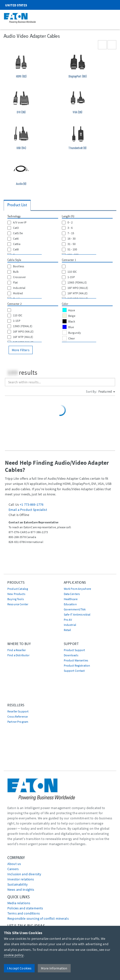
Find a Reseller (17, 650)
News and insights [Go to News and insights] (21, 890)
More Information (54, 968)
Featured (107, 391)
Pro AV (68, 620)
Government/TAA (75, 609)
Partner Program (18, 722)
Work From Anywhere (78, 589)
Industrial (70, 625)
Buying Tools (16, 599)
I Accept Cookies (19, 968)
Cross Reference (18, 716)
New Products (16, 594)
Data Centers (72, 594)
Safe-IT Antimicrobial (77, 614)
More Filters (21, 350)
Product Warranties (76, 660)
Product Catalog (18, 589)
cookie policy (14, 955)
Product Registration (77, 665)
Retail (67, 630)
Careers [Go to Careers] (13, 869)
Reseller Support (18, 711)
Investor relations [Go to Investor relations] (21, 879)
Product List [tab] (17, 205)
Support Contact (74, 671)
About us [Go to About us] (14, 864)
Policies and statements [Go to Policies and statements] (25, 908)
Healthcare (71, 599)
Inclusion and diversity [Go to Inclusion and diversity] (24, 874)
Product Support (74, 650)
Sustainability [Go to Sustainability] (18, 884)
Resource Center (18, 604)
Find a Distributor (19, 655)
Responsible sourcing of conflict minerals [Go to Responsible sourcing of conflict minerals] (38, 918)
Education (70, 604)
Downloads (71, 655)
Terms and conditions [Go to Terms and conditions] (24, 913)
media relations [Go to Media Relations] (19, 903)
